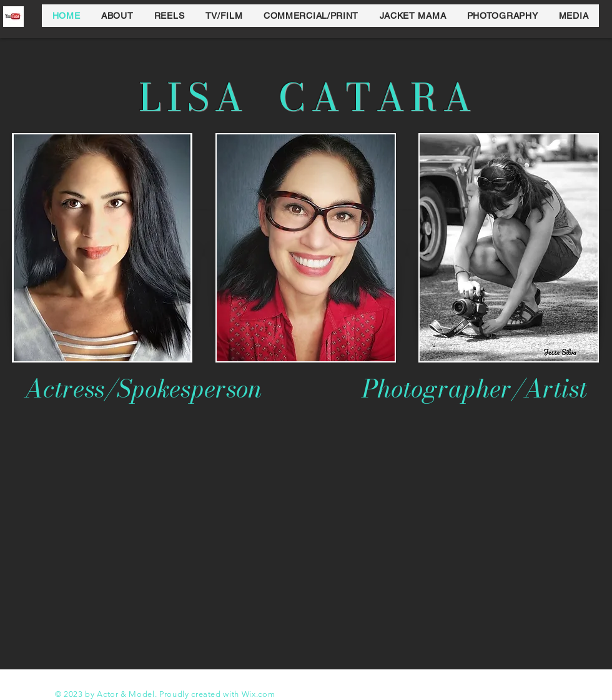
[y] (13, 17)
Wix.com (259, 694)
